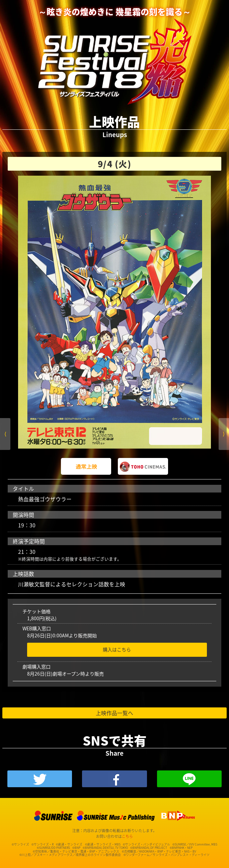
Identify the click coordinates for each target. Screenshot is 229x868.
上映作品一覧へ (115, 713)
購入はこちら (117, 650)
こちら (127, 836)
